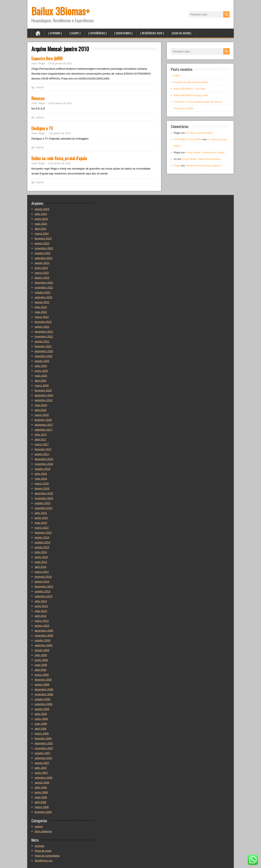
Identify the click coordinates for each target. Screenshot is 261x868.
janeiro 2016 (42, 488)
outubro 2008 (43, 699)
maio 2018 (41, 405)
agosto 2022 (42, 302)
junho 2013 (41, 606)
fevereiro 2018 (43, 420)
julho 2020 (41, 366)
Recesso (38, 98)
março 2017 (42, 444)
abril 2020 (40, 381)
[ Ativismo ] (55, 33)
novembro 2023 (44, 248)
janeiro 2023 (42, 278)
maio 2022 (41, 312)
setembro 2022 (44, 297)
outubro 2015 (43, 503)
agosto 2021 (42, 341)
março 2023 (42, 273)
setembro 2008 (44, 704)
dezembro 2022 (44, 283)
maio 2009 (41, 665)
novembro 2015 (44, 498)
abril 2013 (40, 616)
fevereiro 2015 (43, 533)
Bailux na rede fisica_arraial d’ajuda (59, 158)
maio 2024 (41, 224)
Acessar (39, 846)
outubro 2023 (43, 253)
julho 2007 (41, 768)
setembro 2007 (44, 758)
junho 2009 (41, 660)
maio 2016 (41, 479)
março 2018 (42, 415)
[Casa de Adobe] (181, 33)
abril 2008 (40, 729)
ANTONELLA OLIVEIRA (188, 139)
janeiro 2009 (42, 684)
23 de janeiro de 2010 (60, 64)
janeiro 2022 (42, 327)
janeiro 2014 (42, 582)
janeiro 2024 (42, 243)
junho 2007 (41, 773)
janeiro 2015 (42, 537)
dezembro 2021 (44, 332)
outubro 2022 (43, 292)
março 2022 (42, 317)
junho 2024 (41, 219)
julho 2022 (41, 307)
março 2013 (42, 621)
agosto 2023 (42, 263)
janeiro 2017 (42, 454)
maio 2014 (41, 562)
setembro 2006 (44, 778)
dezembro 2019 (44, 395)
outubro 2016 (43, 469)
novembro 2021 (44, 336)
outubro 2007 (43, 753)
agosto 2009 (42, 650)
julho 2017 (41, 435)
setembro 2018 (44, 400)
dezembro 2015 (44, 493)
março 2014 (42, 572)
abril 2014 (40, 567)
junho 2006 (41, 792)
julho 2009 (41, 655)
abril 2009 (40, 670)
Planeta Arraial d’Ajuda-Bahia (191, 82)
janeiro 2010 (42, 626)
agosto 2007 (42, 763)
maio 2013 (41, 611)
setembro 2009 (44, 645)
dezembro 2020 (44, 351)
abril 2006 (40, 802)
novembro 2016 (44, 464)
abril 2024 (40, 229)
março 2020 (42, 385)
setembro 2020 (44, 356)
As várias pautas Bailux (199, 133)
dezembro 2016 (44, 459)
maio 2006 (41, 797)
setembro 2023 (44, 258)
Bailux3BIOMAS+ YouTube (190, 89)
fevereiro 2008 (43, 738)
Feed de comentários (47, 856)
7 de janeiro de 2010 (59, 133)
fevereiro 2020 (43, 390)
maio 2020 (41, 376)
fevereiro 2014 (43, 577)
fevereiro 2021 (43, 346)
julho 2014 (41, 552)
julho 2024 (41, 214)
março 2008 (42, 734)
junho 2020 (41, 371)
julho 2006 (41, 787)
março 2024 (42, 234)
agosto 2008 (42, 709)
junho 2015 (41, 518)
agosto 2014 (42, 547)
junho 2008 (41, 719)
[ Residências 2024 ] (152, 33)
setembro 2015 (44, 508)
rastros (40, 87)
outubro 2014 (43, 542)
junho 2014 (41, 557)
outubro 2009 (43, 640)
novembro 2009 (44, 635)
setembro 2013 (44, 596)
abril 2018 (40, 410)
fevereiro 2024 (43, 238)
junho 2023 (41, 268)
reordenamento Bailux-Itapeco (203, 166)
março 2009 (42, 675)
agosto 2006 (42, 783)
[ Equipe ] (75, 33)
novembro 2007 (44, 748)
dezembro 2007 (44, 743)
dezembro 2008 (44, 689)
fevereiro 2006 (43, 812)
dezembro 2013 (44, 586)
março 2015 (42, 528)
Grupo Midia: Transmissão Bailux (205, 152)
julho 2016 (41, 474)
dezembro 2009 (44, 631)
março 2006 (42, 807)
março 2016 (42, 484)
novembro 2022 (44, 287)
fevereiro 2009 (43, 680)
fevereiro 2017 (43, 449)
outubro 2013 (43, 591)
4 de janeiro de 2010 (59, 163)
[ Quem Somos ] (123, 33)
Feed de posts (43, 851)
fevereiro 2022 (43, 322)
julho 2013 (41, 601)
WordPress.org (43, 861)
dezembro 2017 (44, 425)
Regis (42, 64)
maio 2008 (41, 724)
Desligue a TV (42, 128)
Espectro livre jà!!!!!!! (47, 58)
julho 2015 (41, 513)
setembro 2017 (44, 430)
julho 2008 (41, 714)
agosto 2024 (42, 209)
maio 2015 (41, 523)
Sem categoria (43, 831)
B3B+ (177, 76)
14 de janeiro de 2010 (60, 103)
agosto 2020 (42, 361)
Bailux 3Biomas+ (61, 11)
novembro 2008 (44, 694)
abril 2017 (40, 439)
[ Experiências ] (97, 33)
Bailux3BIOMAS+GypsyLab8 (191, 95)
